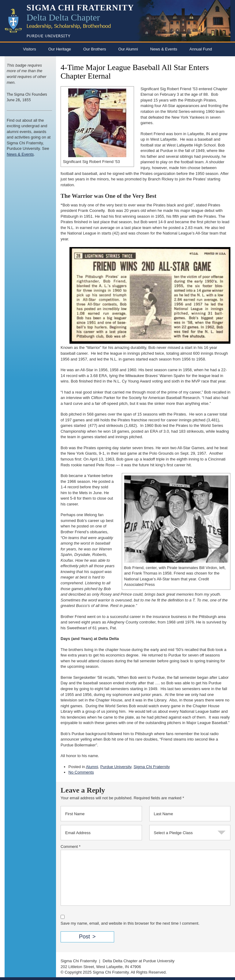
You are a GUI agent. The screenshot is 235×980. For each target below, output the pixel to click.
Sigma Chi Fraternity (152, 767)
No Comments (81, 772)
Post (84, 937)
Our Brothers (95, 49)
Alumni (92, 767)
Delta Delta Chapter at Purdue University (138, 961)
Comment (71, 847)
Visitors (29, 49)
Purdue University (116, 767)
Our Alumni (128, 49)
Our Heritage (60, 49)
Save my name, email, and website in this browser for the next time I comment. (130, 923)
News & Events (164, 49)
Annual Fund (201, 49)
